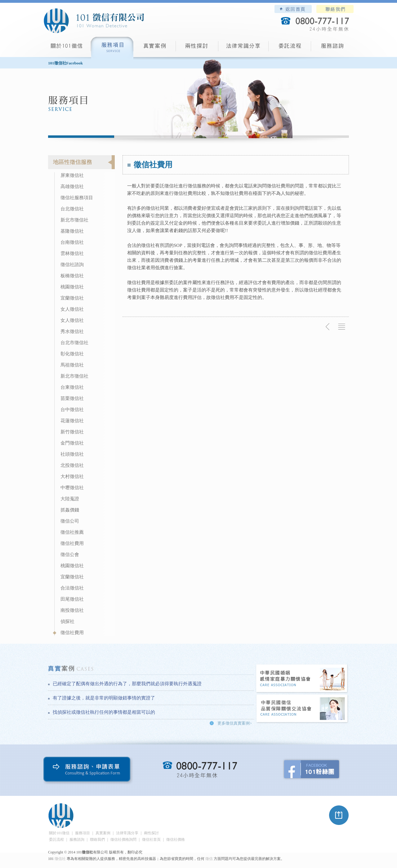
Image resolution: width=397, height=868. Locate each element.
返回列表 (342, 327)
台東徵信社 (72, 387)
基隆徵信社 (72, 231)
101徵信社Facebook (65, 63)
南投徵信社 (72, 610)
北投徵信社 (72, 465)
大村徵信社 (72, 476)
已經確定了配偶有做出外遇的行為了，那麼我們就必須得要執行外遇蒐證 (127, 684)
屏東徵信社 (72, 175)
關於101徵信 (59, 833)
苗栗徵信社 (72, 398)
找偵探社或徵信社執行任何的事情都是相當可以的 (104, 712)
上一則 (328, 327)
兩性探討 (197, 48)
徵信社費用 (72, 543)
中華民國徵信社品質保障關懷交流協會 (302, 709)
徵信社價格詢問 (123, 840)
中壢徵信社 (72, 488)
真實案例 (155, 48)
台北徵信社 (72, 209)
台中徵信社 (72, 410)
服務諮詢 (332, 48)
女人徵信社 (72, 309)
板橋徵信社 (72, 276)
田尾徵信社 (72, 599)
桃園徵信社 (72, 287)
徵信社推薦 (72, 532)
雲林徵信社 (72, 253)
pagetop (339, 815)
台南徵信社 (72, 242)
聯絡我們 (335, 9)
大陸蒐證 (70, 499)
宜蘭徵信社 (72, 298)
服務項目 (112, 48)
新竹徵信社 (72, 432)
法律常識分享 (243, 48)
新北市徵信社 (74, 220)
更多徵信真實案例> (235, 723)
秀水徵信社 (72, 331)
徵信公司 (70, 521)
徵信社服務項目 (77, 198)
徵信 (209, 859)
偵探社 (67, 621)
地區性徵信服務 (73, 162)
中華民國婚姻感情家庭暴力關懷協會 (302, 679)
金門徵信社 (72, 443)
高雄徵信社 (72, 186)
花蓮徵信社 (72, 421)
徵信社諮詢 (72, 265)
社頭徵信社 (72, 454)
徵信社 (60, 859)
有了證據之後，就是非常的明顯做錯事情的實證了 (104, 698)
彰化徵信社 (72, 354)
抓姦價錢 (70, 510)
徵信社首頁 (151, 840)
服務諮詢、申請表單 (88, 771)
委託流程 (290, 48)
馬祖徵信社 (72, 365)
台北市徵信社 (74, 343)
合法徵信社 (72, 588)
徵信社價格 (176, 840)
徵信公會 (70, 555)
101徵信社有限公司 (94, 21)
